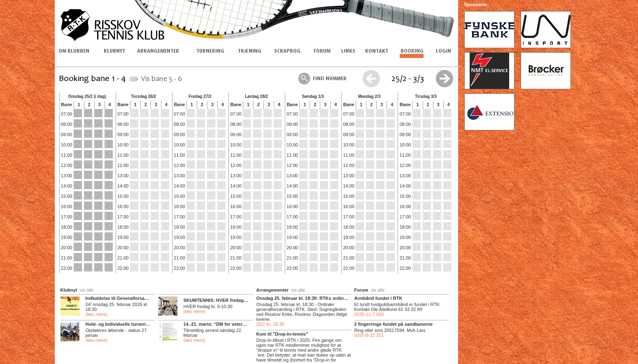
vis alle (87, 290)
